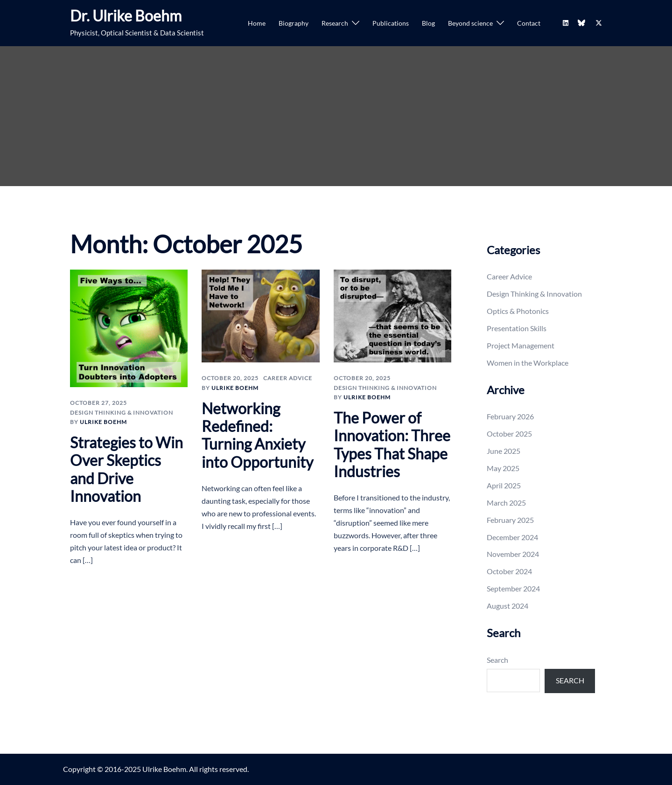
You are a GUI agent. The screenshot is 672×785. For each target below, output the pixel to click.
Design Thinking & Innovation (122, 413)
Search (497, 660)
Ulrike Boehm (103, 422)
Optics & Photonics (518, 311)
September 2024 (513, 588)
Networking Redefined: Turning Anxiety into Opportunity (257, 435)
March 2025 (506, 503)
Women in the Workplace (528, 363)
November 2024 (513, 554)
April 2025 (504, 485)
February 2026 (510, 416)
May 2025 (503, 468)
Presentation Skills (517, 328)
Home (257, 23)
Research (335, 23)
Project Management (521, 345)
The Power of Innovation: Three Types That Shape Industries (392, 445)
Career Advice (288, 378)
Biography (294, 23)
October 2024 (509, 571)
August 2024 (507, 606)
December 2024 (512, 537)
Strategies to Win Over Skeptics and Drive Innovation (126, 469)
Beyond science (470, 23)
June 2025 (504, 451)
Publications (391, 23)
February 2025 (510, 520)
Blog (428, 23)
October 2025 (509, 434)
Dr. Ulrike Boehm (126, 16)
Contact (529, 23)
